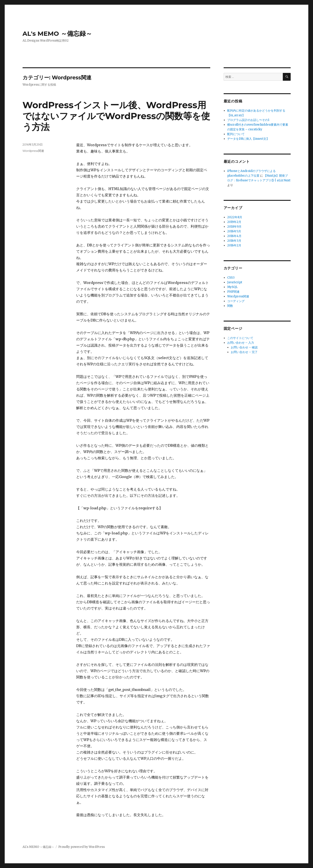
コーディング (236, 301)
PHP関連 (233, 292)
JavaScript (235, 282)
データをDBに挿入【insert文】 (248, 139)
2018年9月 (234, 227)
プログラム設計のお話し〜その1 (248, 120)
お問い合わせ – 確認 (244, 347)
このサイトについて (240, 338)
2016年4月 (234, 236)
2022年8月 (235, 217)
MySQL (232, 287)
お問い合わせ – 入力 (241, 343)
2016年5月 (234, 231)
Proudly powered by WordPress (82, 847)
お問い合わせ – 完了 (244, 352)
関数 (230, 306)
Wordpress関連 (33, 151)
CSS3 (231, 278)
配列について (236, 134)
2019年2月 (234, 222)
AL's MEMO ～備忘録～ (57, 34)
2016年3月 (234, 241)
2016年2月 (234, 245)
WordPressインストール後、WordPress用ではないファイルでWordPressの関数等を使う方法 (116, 116)
